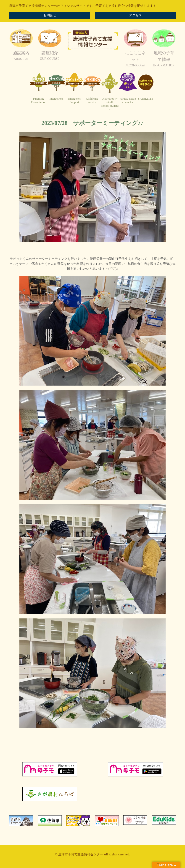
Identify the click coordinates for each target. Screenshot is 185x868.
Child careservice (92, 100)
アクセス (135, 15)
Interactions (56, 99)
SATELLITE (146, 99)
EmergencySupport (74, 100)
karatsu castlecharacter (128, 100)
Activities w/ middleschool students (110, 104)
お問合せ (50, 15)
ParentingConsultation (39, 100)
